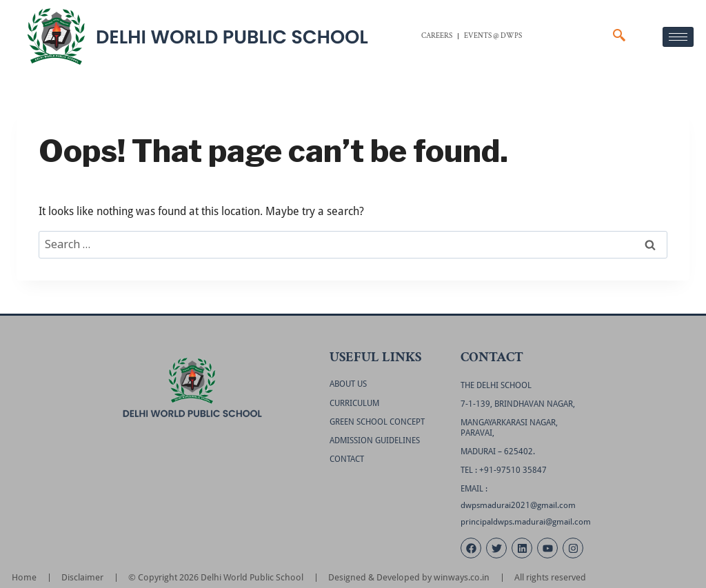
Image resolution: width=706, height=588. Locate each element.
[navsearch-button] (619, 37)
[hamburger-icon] (678, 37)
